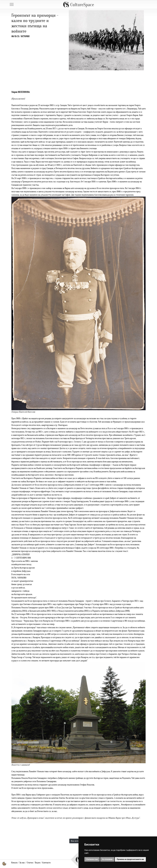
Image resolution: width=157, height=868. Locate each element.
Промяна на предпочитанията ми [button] (130, 859)
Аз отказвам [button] (107, 859)
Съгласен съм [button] (92, 859)
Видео (38, 863)
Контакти (46, 863)
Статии (30, 863)
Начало (14, 863)
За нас (22, 863)
